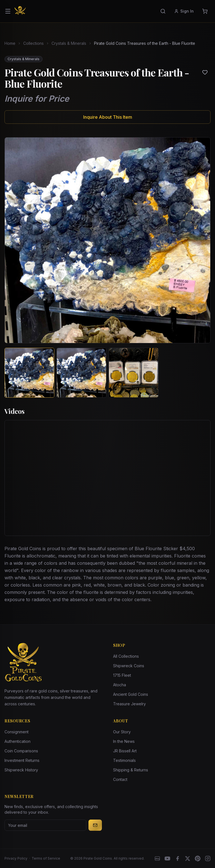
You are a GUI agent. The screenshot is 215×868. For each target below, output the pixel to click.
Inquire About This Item (108, 117)
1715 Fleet (122, 675)
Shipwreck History (21, 770)
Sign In (184, 11)
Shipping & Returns (131, 770)
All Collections (126, 656)
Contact (120, 779)
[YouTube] (167, 858)
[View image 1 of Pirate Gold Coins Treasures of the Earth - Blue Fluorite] (29, 373)
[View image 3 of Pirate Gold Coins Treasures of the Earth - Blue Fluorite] (134, 373)
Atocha (120, 685)
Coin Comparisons (21, 751)
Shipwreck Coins (129, 666)
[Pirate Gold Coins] (20, 11)
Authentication (17, 741)
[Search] (163, 11)
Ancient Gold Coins (131, 694)
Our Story (122, 732)
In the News (124, 741)
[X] (188, 858)
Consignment (17, 732)
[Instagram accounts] (208, 858)
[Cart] (205, 11)
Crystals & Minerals (69, 43)
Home (10, 43)
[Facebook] (177, 858)
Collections (33, 43)
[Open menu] (8, 11)
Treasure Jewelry (129, 704)
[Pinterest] (198, 858)
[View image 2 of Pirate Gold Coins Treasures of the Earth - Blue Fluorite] (81, 373)
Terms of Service (46, 858)
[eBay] (157, 858)
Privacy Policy (16, 858)
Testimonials (124, 760)
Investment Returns (22, 760)
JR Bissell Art (125, 751)
